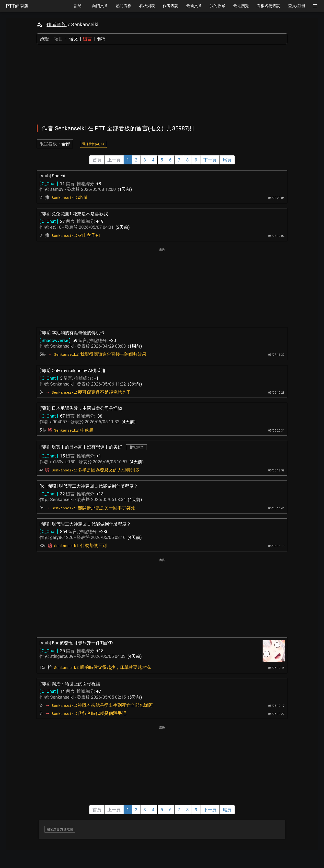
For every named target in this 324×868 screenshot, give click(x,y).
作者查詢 (57, 24)
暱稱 (101, 39)
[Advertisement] (162, 84)
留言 (87, 39)
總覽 (45, 39)
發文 (74, 39)
